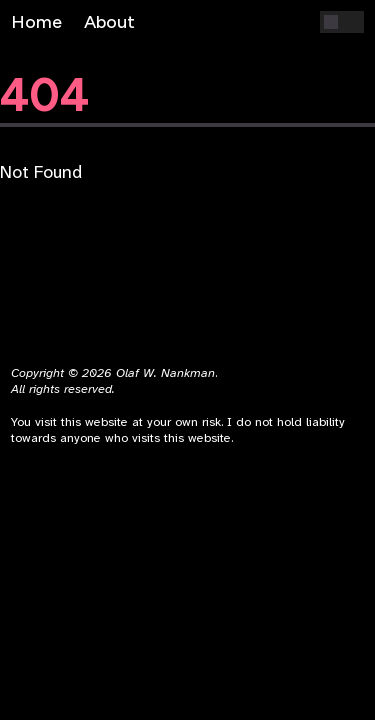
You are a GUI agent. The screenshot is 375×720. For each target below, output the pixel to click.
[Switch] (342, 22)
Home (36, 22)
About (109, 22)
